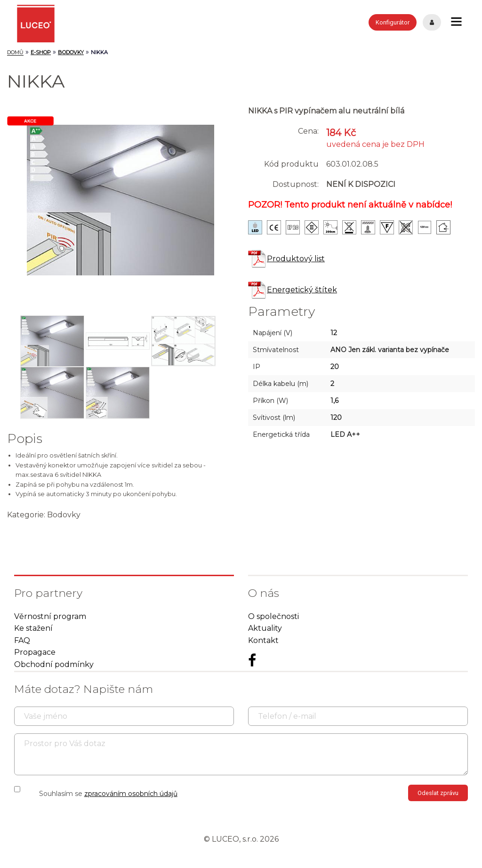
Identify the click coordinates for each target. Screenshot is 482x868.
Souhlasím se (108, 794)
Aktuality (265, 628)
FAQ (22, 640)
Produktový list (286, 259)
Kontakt (263, 640)
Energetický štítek (293, 290)
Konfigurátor (393, 22)
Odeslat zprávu (438, 793)
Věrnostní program (50, 616)
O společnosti (273, 616)
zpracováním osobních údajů (131, 794)
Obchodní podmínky (54, 664)
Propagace (35, 652)
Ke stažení (33, 628)
